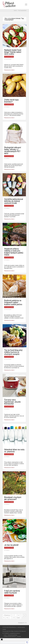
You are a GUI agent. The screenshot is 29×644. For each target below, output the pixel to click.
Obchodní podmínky (13, 635)
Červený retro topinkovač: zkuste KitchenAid (12, 402)
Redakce (8, 107)
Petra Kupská (9, 59)
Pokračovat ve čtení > (9, 70)
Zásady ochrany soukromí (10, 636)
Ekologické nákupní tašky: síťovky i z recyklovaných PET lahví (13, 150)
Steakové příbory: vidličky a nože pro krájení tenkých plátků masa (14, 252)
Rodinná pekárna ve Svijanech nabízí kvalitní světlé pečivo (13, 302)
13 (14, 618)
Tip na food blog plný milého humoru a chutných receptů (13, 352)
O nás (5, 635)
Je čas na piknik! (11, 545)
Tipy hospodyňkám (9, 57)
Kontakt (19, 636)
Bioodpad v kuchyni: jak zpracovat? (13, 498)
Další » (19, 618)
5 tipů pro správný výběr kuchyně (12, 592)
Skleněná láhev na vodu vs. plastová (14, 451)
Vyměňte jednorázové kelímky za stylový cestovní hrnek (14, 201)
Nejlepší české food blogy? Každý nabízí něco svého (13, 52)
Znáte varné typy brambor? (11, 101)
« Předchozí (7, 615)
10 (7, 618)
